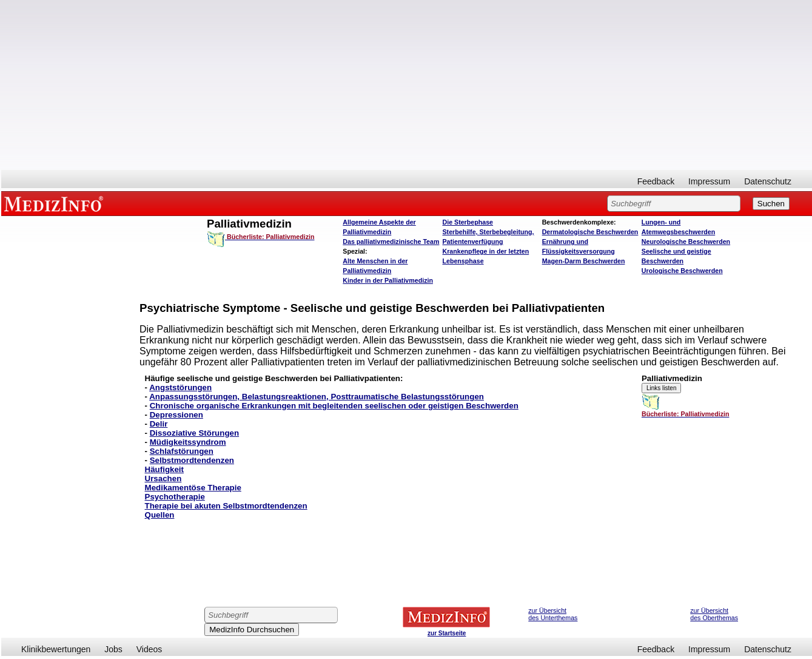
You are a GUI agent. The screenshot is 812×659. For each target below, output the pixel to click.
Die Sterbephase (468, 222)
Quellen (160, 515)
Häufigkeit (164, 469)
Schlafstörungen (182, 451)
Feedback (656, 181)
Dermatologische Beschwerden (590, 232)
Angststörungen (180, 387)
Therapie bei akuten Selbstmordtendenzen (226, 506)
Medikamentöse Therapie (193, 488)
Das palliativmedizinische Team (391, 242)
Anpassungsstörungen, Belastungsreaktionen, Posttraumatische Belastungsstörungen (317, 397)
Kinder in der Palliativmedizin (388, 280)
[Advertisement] (407, 85)
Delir (159, 424)
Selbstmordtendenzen (192, 460)
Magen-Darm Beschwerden (584, 261)
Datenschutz (768, 181)
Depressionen (176, 415)
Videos (149, 649)
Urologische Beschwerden (682, 271)
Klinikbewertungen (56, 649)
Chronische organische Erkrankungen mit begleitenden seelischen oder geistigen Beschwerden (334, 406)
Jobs (113, 649)
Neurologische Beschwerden (686, 242)
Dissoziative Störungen (194, 433)
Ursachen (163, 478)
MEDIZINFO (56, 203)
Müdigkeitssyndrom (188, 442)
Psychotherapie (175, 497)
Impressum (709, 181)
